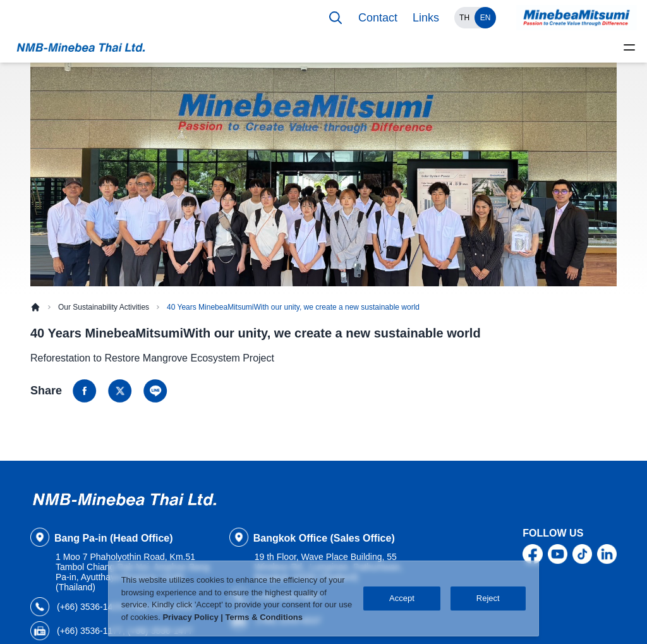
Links (426, 18)
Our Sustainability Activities (104, 307)
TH (464, 18)
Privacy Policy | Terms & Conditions (233, 617)
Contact (378, 18)
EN (486, 18)
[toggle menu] (629, 47)
